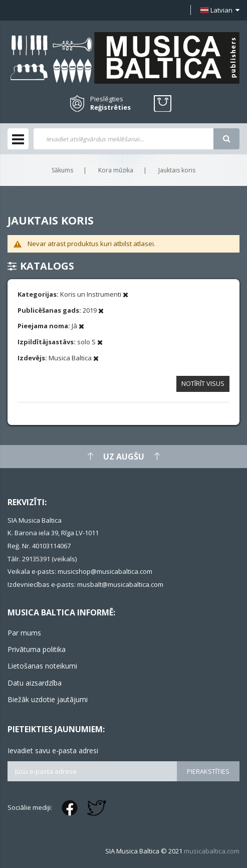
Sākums (62, 170)
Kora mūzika (116, 170)
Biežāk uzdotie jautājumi (48, 699)
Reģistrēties (110, 107)
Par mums (24, 633)
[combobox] (124, 139)
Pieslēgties (107, 99)
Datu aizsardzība (35, 683)
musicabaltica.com (212, 851)
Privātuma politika (37, 649)
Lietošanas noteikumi (42, 666)
